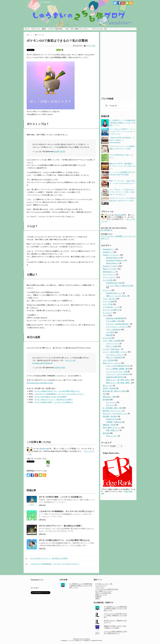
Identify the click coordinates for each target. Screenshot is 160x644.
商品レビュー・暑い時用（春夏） (118, 383)
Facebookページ (37, 580)
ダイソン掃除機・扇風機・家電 (117, 369)
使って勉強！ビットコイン (104, 591)
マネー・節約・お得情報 (112, 341)
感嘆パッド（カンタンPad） (116, 296)
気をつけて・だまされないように (115, 414)
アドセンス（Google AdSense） (118, 324)
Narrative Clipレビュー (114, 293)
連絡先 (44, 29)
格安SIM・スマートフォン (112, 411)
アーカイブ (105, 446)
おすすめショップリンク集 (104, 584)
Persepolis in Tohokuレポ (115, 260)
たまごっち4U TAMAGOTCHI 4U (118, 366)
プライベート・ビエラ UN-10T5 (118, 374)
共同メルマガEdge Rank (103, 593)
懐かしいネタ (108, 386)
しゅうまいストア (101, 586)
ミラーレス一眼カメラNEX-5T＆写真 (120, 286)
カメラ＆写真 (108, 280)
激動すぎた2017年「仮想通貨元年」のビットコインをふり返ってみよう (122, 166)
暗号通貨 (106, 400)
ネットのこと (108, 313)
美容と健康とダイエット (112, 428)
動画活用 (109, 335)
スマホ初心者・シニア (111, 307)
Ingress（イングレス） (111, 255)
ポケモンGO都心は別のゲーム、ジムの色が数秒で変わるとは (57, 391)
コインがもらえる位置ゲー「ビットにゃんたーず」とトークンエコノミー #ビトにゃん (122, 131)
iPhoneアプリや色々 (110, 266)
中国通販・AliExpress (114, 422)
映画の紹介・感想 (109, 397)
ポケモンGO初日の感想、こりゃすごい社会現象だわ (54, 402)
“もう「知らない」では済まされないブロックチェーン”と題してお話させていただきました (122, 192)
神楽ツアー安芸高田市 (114, 358)
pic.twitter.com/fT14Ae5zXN (42, 363)
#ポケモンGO (70, 360)
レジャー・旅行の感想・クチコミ (115, 352)
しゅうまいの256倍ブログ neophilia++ (39, 2)
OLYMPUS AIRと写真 (114, 283)
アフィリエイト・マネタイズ (117, 327)
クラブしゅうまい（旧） (100, 29)
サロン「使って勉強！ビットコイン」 (78, 29)
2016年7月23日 (60, 152)
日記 (104, 394)
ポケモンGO (90, 46)
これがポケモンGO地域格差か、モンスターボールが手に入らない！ (59, 394)
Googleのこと (108, 252)
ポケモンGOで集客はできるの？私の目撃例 (50, 397)
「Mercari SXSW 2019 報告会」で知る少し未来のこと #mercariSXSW (122, 140)
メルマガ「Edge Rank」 (56, 29)
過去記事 (106, 433)
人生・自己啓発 (108, 360)
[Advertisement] (44, 421)
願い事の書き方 (107, 230)
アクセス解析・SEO (113, 321)
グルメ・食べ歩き (109, 299)
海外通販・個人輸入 (110, 416)
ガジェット (107, 290)
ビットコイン (111, 402)
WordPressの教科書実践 (115, 318)
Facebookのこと (109, 249)
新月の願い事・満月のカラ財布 (114, 391)
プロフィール (35, 29)
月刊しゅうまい (112, 436)
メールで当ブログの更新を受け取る (107, 589)
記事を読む (42, 505)
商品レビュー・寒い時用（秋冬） (118, 380)
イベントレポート (109, 277)
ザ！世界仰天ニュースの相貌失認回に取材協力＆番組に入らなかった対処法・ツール (122, 123)
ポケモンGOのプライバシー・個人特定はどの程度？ (54, 400)
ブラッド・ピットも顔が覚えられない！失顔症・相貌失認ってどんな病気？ (115, 615)
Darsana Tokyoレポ (113, 258)
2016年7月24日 (60, 368)
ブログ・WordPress (113, 330)
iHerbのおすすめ (112, 419)
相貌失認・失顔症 (109, 425)
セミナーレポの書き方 (111, 310)
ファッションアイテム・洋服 (117, 372)
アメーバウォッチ (109, 274)
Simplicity (87, 639)
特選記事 (98, 597)
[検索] (118, 106)
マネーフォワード (113, 344)
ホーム (27, 29)
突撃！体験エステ (113, 430)
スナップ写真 (108, 304)
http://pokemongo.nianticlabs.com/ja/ (40, 383)
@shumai (44, 449)
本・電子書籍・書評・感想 (113, 408)
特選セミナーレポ (101, 595)
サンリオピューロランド (115, 355)
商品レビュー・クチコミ (112, 363)
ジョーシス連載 (108, 301)
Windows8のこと (109, 272)
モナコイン (110, 405)
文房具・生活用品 (109, 388)
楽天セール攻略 (112, 346)
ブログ (105, 315)
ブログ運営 (110, 332)
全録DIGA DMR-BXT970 (115, 377)
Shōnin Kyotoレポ (112, 263)
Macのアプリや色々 (110, 269)
